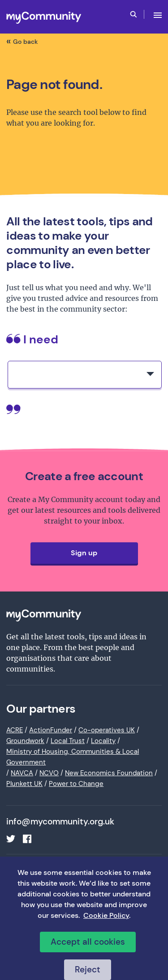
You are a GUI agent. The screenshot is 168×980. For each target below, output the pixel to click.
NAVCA (22, 773)
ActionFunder (51, 730)
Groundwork (25, 741)
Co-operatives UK (107, 730)
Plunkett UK (24, 784)
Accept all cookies (88, 942)
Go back (26, 42)
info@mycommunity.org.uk (60, 822)
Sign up (84, 553)
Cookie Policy (106, 915)
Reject (88, 969)
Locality (103, 741)
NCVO (49, 773)
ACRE (15, 730)
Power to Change (76, 784)
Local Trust (68, 741)
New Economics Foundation (109, 773)
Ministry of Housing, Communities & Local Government (73, 757)
